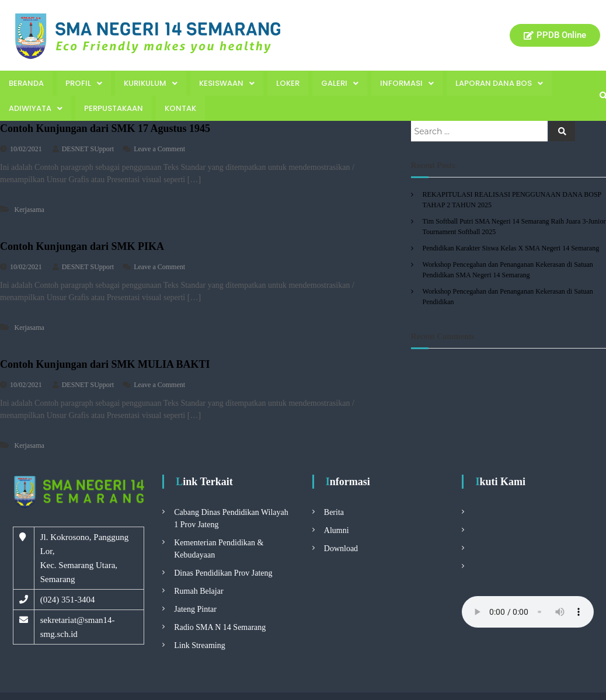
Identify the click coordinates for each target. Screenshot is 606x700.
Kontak (180, 108)
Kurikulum (151, 83)
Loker (288, 83)
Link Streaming (200, 645)
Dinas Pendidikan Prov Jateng (223, 573)
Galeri (340, 83)
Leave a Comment (159, 149)
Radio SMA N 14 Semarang (220, 627)
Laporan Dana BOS (499, 83)
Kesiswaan (227, 83)
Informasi (407, 83)
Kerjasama (29, 210)
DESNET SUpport (88, 149)
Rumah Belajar (198, 591)
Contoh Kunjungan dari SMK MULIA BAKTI (105, 364)
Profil (84, 83)
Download (341, 548)
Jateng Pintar (195, 609)
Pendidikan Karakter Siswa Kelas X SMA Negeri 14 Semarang (511, 248)
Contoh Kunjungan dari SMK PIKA (82, 246)
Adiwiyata (36, 108)
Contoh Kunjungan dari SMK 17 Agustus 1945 (105, 128)
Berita (334, 512)
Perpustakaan (114, 108)
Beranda (26, 83)
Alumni (337, 530)
